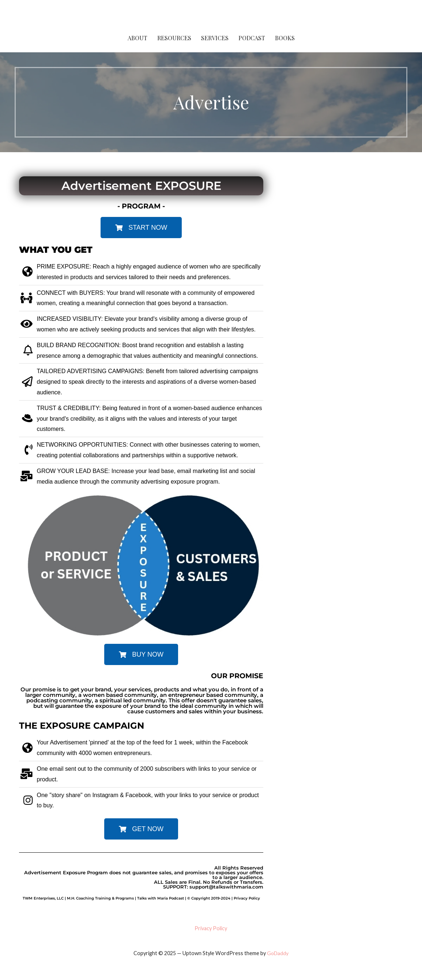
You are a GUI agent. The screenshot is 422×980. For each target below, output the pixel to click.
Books (285, 38)
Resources (174, 38)
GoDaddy (278, 953)
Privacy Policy (211, 928)
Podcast (252, 38)
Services (215, 38)
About (137, 38)
